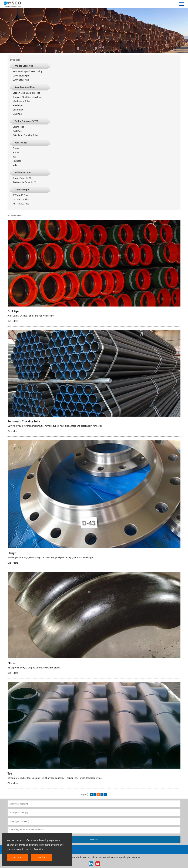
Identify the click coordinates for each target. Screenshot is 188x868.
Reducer (17, 161)
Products (18, 216)
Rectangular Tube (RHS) (24, 182)
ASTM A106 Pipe (21, 199)
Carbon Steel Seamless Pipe (26, 93)
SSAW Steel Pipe (21, 80)
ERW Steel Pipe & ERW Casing (28, 71)
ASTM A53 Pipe (20, 195)
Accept (18, 857)
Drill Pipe (17, 131)
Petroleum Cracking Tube (25, 135)
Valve (15, 165)
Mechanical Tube (21, 101)
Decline (42, 857)
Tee (15, 157)
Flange (16, 148)
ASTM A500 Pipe (21, 204)
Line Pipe (17, 114)
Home (10, 216)
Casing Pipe (19, 127)
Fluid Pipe (18, 105)
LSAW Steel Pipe (21, 76)
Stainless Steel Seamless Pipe (27, 97)
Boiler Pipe (18, 110)
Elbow (16, 152)
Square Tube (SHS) (22, 178)
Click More (13, 321)
